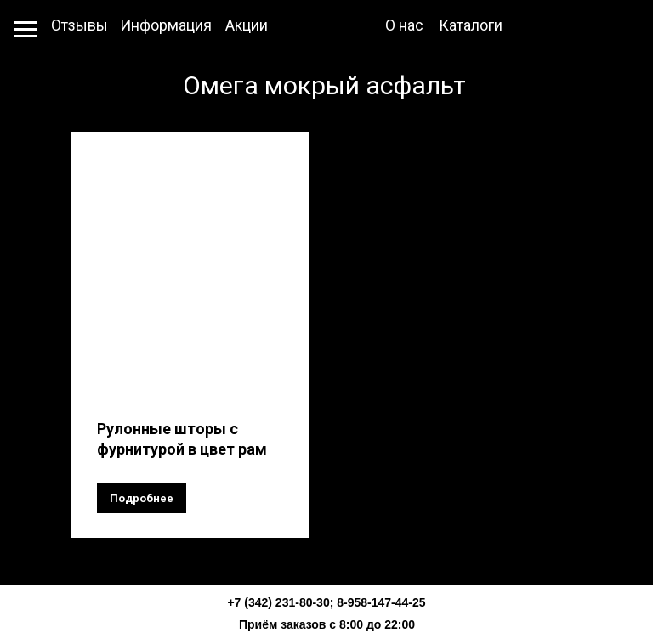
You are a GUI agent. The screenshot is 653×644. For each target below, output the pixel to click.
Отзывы (79, 25)
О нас (404, 25)
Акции (247, 25)
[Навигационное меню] (26, 30)
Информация (166, 25)
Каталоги (471, 25)
